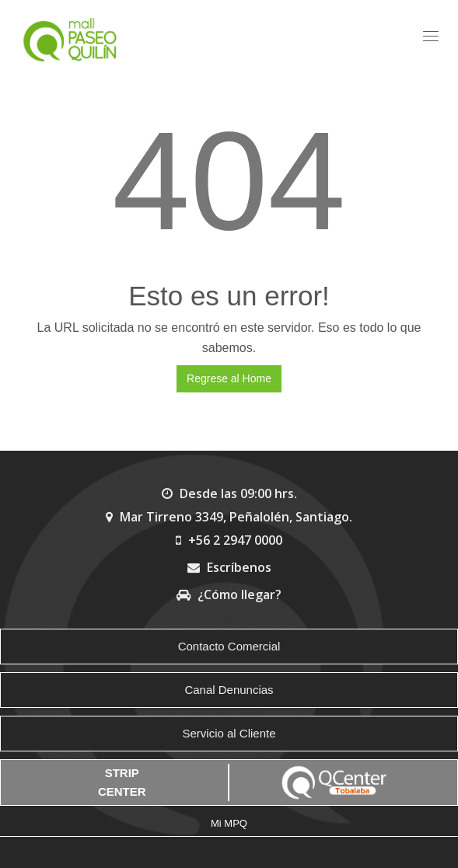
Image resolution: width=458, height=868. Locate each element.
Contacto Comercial (229, 646)
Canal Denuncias (229, 690)
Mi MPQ (229, 823)
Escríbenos (229, 567)
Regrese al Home (229, 378)
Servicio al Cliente (229, 733)
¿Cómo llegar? (229, 594)
